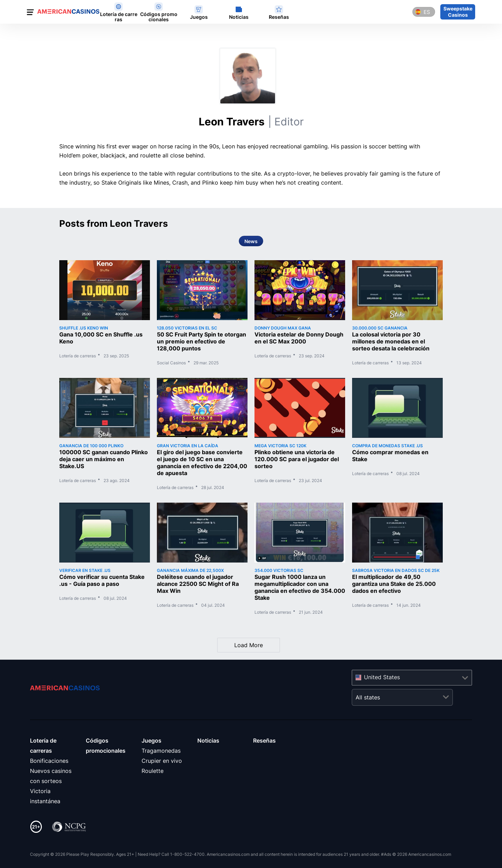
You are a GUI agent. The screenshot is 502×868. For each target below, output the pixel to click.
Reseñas (264, 741)
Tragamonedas (161, 751)
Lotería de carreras (78, 356)
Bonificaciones (49, 761)
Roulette (153, 771)
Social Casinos (171, 363)
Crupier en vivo (162, 761)
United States (382, 677)
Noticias (208, 741)
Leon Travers (251, 122)
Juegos (151, 741)
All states (368, 697)
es (427, 12)
